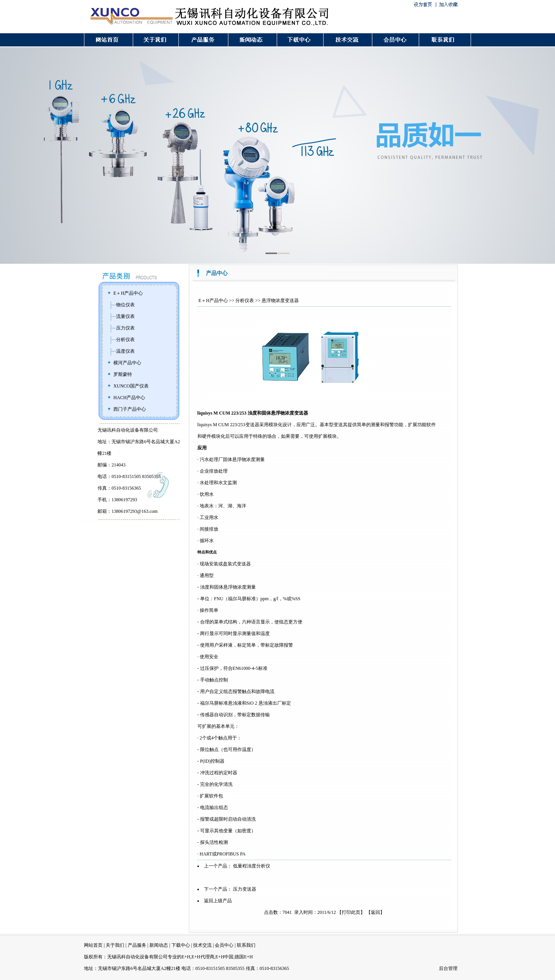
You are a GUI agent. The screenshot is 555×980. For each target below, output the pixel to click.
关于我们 (115, 945)
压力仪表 (125, 328)
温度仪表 (125, 351)
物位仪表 (125, 305)
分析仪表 (125, 340)
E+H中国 (225, 957)
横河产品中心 (127, 363)
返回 (375, 912)
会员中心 (224, 945)
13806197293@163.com (134, 511)
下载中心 (181, 945)
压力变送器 (245, 889)
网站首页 (93, 945)
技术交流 (202, 945)
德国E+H (244, 957)
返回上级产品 (218, 901)
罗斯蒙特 (123, 374)
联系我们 (246, 945)
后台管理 (448, 968)
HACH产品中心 (129, 398)
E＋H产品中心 (128, 293)
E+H (186, 957)
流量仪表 (125, 316)
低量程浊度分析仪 (252, 866)
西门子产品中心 (130, 409)
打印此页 (351, 912)
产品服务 (137, 945)
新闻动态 (159, 945)
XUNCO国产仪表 (131, 386)
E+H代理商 (203, 957)
